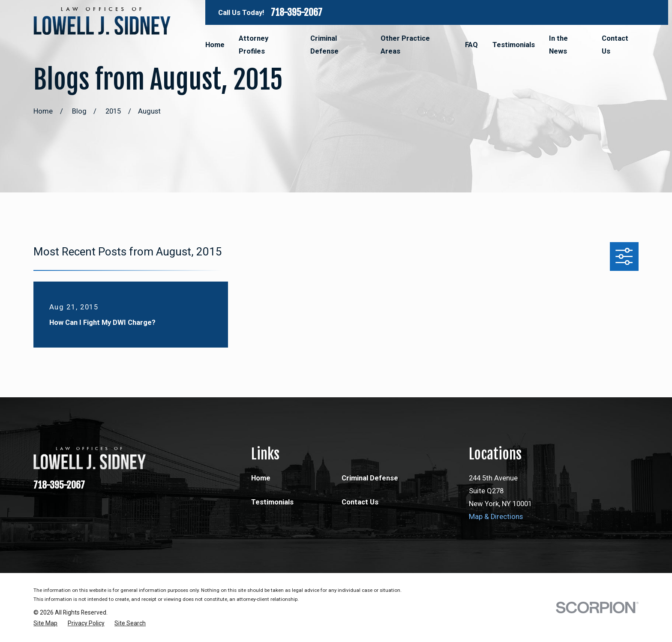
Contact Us (360, 502)
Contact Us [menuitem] (615, 45)
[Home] (102, 21)
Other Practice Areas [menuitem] (405, 45)
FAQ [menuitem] (471, 45)
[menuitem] (45, 623)
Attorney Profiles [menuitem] (253, 45)
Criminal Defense (370, 478)
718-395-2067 (297, 12)
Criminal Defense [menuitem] (324, 45)
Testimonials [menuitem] (514, 45)
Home (261, 478)
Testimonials (272, 502)
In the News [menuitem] (558, 45)
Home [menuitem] (215, 45)
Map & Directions (496, 517)
